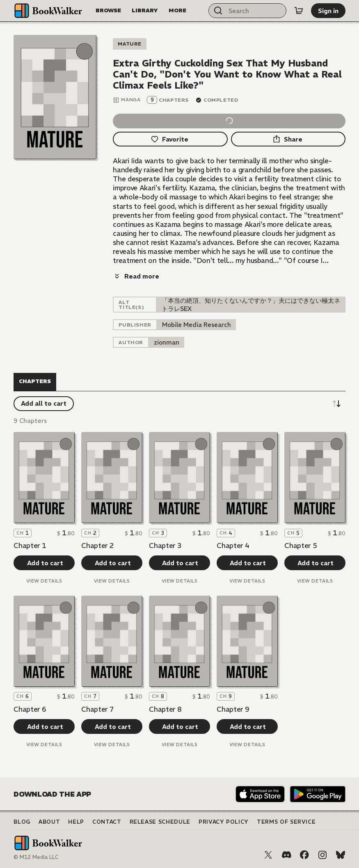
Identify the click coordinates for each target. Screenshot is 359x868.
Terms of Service (286, 822)
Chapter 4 (233, 546)
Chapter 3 (165, 546)
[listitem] (197, 325)
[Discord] (286, 855)
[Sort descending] (336, 404)
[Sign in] (328, 11)
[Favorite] (170, 139)
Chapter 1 (30, 546)
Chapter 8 (165, 709)
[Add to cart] (44, 563)
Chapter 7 (97, 709)
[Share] (288, 139)
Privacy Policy (224, 822)
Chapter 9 (233, 709)
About (49, 822)
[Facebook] (304, 855)
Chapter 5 (301, 546)
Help (76, 822)
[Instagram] (322, 855)
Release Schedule (160, 822)
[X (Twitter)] (268, 855)
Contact (107, 822)
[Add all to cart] (44, 404)
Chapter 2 (97, 546)
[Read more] (136, 276)
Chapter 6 (30, 709)
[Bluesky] (341, 855)
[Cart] (299, 11)
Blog (22, 822)
